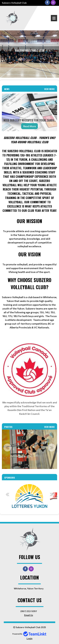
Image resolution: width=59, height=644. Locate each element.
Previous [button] (7, 105)
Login (29, 638)
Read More (30, 126)
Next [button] (52, 105)
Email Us (29, 615)
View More (49, 89)
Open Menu (54, 18)
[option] (29, 112)
